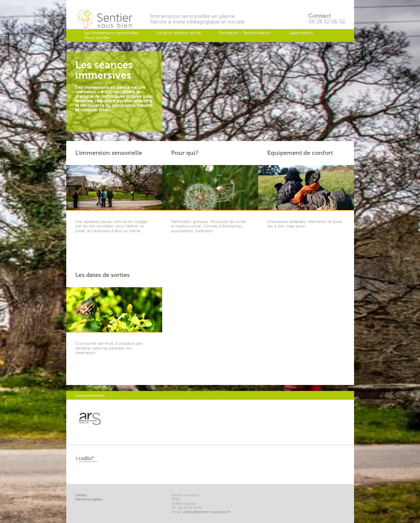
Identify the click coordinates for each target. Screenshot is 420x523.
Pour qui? (185, 153)
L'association (301, 33)
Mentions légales (89, 499)
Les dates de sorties (102, 275)
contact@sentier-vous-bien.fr (206, 512)
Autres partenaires (90, 395)
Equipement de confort (300, 153)
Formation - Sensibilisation (245, 33)
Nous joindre (97, 38)
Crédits (81, 495)
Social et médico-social (179, 33)
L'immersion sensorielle (109, 153)
